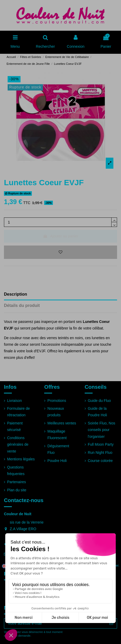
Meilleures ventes (62, 423)
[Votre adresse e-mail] (55, 624)
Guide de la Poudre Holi (97, 412)
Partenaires (17, 482)
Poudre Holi (57, 461)
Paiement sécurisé (15, 426)
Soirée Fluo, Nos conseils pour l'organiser (102, 430)
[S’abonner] (111, 624)
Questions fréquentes (16, 470)
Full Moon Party (101, 444)
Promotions (57, 401)
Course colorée (100, 461)
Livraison (14, 401)
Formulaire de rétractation (18, 412)
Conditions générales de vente (18, 444)
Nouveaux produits (56, 412)
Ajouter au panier (61, 236)
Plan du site (17, 490)
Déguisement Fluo (58, 449)
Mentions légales (21, 459)
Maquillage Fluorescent (57, 435)
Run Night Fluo (100, 453)
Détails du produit (22, 305)
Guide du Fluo (99, 401)
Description (16, 294)
